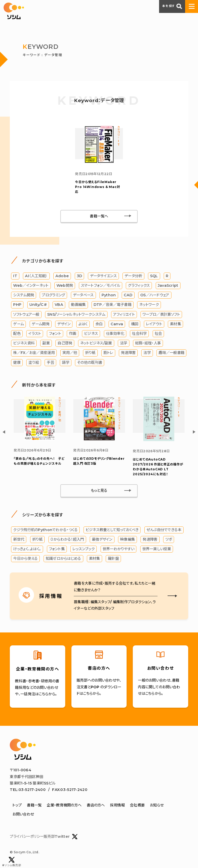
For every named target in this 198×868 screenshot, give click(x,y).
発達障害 (128, 354)
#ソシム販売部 (12, 862)
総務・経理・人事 (148, 344)
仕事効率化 (115, 334)
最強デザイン (102, 540)
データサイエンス (103, 277)
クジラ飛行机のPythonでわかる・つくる (45, 531)
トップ (17, 806)
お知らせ (157, 806)
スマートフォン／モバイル (101, 286)
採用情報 (117, 806)
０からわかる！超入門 (67, 540)
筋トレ (108, 354)
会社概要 (137, 806)
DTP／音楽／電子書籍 (113, 306)
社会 (158, 334)
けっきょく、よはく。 (27, 550)
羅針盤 (113, 560)
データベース (83, 296)
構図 (135, 325)
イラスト (35, 334)
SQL (154, 277)
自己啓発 (65, 344)
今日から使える (25, 560)
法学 (124, 344)
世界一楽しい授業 (157, 550)
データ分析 (133, 277)
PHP (17, 306)
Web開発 (65, 286)
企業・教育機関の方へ (64, 806)
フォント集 (57, 550)
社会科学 (139, 334)
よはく (83, 325)
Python (109, 296)
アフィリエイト (124, 315)
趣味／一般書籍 (171, 354)
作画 (73, 334)
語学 (66, 363)
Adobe (62, 277)
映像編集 (127, 540)
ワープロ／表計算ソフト (161, 315)
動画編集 (78, 306)
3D (80, 277)
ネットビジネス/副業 (96, 344)
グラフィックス (139, 286)
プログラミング (53, 296)
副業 (46, 344)
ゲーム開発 (41, 325)
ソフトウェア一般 (26, 315)
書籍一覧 (34, 806)
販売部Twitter (60, 838)
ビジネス (91, 334)
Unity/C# (38, 306)
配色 (17, 334)
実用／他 (70, 354)
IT (15, 277)
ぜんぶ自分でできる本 (164, 531)
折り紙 (90, 354)
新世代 (19, 540)
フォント (55, 334)
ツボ (169, 540)
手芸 (50, 363)
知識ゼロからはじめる (63, 560)
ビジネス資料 (24, 344)
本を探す (172, 6)
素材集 (175, 325)
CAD (128, 296)
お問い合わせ (23, 815)
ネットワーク (149, 306)
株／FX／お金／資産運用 (34, 354)
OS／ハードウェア (155, 296)
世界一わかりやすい (119, 550)
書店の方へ (96, 806)
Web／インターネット (31, 286)
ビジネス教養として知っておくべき (112, 531)
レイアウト (154, 325)
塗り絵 (34, 363)
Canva (117, 325)
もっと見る (99, 492)
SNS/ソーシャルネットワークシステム (76, 315)
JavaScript (168, 286)
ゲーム (18, 325)
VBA (59, 306)
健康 (17, 363)
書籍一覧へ (99, 217)
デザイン (64, 325)
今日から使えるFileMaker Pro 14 (97, 188)
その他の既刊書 (90, 363)
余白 (99, 325)
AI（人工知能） (36, 277)
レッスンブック (84, 550)
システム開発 (24, 296)
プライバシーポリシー (27, 837)
